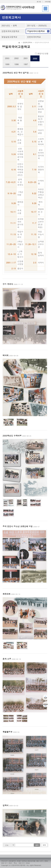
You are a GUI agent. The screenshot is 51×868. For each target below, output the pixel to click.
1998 (16, 64)
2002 (16, 58)
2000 (35, 59)
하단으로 (45, 704)
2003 (7, 58)
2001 (26, 58)
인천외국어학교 (34, 37)
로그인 (39, 2)
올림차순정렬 (42, 53)
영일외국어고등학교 (36, 31)
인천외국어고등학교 (10, 31)
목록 (44, 845)
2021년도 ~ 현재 (9, 25)
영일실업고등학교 (9, 37)
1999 (7, 64)
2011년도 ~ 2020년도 (37, 25)
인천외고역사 (27, 42)
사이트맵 (48, 2)
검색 (37, 845)
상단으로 (45, 697)
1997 (26, 64)
